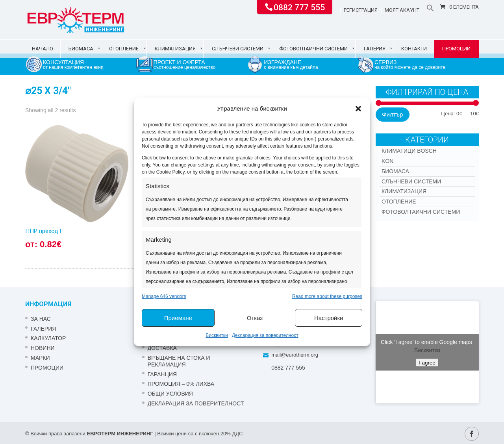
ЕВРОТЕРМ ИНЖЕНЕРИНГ (120, 434)
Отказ (255, 318)
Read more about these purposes (327, 296)
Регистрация (361, 10)
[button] (358, 109)
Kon (387, 161)
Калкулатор (48, 338)
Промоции (456, 49)
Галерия (375, 49)
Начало (43, 49)
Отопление (124, 49)
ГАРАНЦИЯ (162, 374)
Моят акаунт (402, 10)
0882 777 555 (299, 7)
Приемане (178, 318)
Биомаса (81, 49)
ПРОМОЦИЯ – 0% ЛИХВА (181, 384)
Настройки (329, 318)
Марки (40, 358)
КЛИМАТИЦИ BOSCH (409, 151)
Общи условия (170, 394)
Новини (43, 348)
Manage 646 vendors (164, 296)
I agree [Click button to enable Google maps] (427, 362)
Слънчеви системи (238, 49)
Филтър (392, 114)
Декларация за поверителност (265, 335)
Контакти (414, 49)
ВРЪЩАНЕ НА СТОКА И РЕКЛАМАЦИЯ (179, 361)
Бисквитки (217, 335)
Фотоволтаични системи (313, 49)
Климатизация (175, 49)
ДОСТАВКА (162, 348)
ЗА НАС (41, 319)
